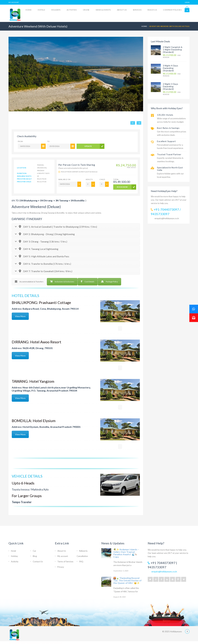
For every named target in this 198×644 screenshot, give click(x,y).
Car (34, 551)
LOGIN (187, 2)
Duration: (22, 173)
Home (29, 10)
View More (20, 316)
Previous (133, 123)
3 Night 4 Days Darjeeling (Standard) (171, 68)
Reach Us (152, 10)
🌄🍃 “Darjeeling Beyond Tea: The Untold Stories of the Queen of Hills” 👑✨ (127, 580)
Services (137, 10)
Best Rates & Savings (168, 128)
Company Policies (172, 10)
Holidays (56, 10)
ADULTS (89, 179)
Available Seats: (24, 176)
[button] (194, 318)
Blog (35, 556)
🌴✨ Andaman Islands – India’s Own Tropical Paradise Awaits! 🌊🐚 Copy (126, 553)
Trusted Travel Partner (169, 154)
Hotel (13, 551)
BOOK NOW (122, 187)
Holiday (14, 556)
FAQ (81, 562)
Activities (72, 10)
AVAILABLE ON (64, 179)
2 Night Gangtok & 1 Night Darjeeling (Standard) (173, 49)
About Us (122, 10)
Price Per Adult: (25, 179)
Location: (22, 168)
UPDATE (88, 146)
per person (172, 56)
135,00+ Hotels (165, 115)
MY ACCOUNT (14, 2)
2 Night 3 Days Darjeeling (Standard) (171, 86)
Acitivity (15, 562)
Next (139, 123)
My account (63, 556)
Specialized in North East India (170, 169)
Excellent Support (166, 141)
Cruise (86, 10)
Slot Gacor (13, 643)
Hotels (41, 10)
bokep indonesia (33, 643)
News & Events (103, 10)
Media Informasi (47, 643)
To (48, 141)
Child (102, 179)
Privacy (61, 567)
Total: (122, 181)
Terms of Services (65, 562)
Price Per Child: (24, 182)
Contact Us (38, 562)
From (20, 141)
